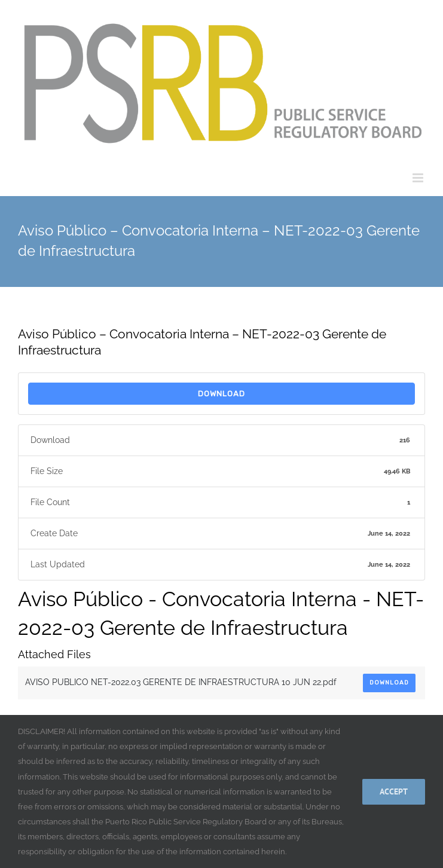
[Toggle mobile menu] (419, 178)
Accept (394, 791)
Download (221, 394)
